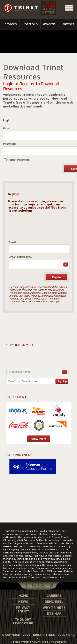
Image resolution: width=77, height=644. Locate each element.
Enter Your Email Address (24, 381)
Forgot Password (19, 160)
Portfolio (30, 24)
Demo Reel (54, 602)
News (23, 602)
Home (23, 596)
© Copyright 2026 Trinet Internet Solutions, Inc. (38, 636)
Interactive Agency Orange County (38, 642)
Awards (49, 24)
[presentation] (36, 226)
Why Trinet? (54, 607)
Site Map (54, 613)
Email (7, 128)
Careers (54, 596)
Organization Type (20, 257)
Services (10, 24)
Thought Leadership (23, 621)
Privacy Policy (23, 609)
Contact (67, 24)
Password (9, 144)
